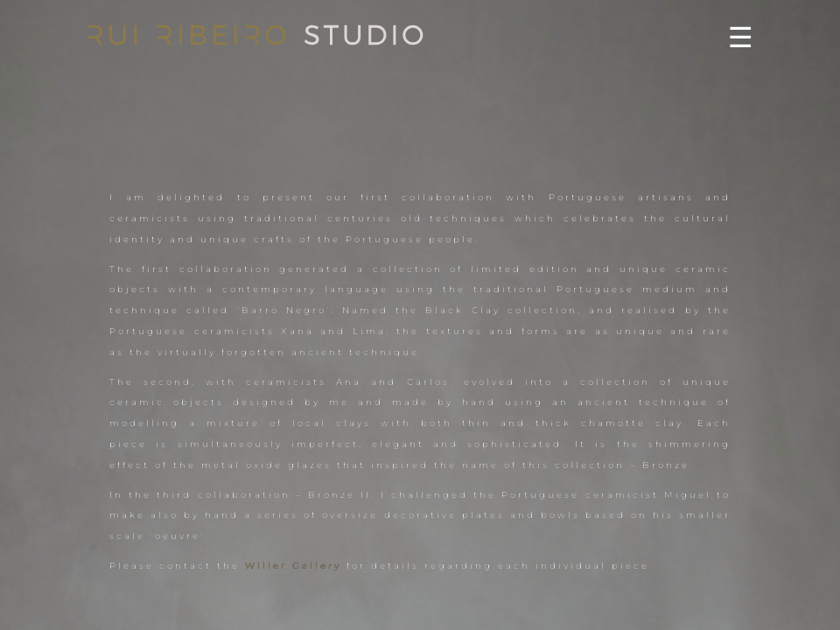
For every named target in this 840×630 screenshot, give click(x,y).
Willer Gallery (293, 566)
